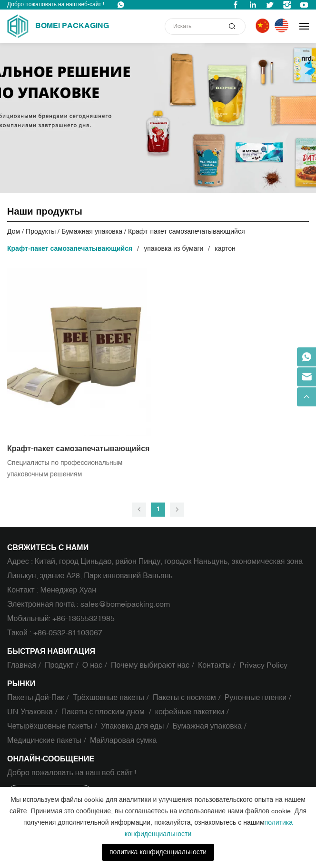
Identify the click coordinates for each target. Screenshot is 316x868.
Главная (22, 665)
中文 (264, 26)
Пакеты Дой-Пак (36, 698)
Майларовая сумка (123, 740)
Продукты (41, 232)
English (283, 26)
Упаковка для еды (133, 726)
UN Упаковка (30, 712)
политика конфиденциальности (158, 852)
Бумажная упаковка (92, 232)
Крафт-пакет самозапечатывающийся (186, 232)
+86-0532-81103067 (68, 633)
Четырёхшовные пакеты (50, 726)
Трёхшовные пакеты (109, 698)
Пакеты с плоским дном (104, 712)
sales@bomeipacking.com (125, 604)
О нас (92, 665)
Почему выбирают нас (150, 665)
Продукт (59, 665)
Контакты (214, 665)
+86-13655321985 (84, 619)
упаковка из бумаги (173, 249)
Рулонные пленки (256, 698)
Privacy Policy (263, 665)
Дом (14, 232)
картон (225, 249)
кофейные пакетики (190, 712)
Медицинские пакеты (44, 740)
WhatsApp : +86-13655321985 (121, 5)
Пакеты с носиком (184, 698)
